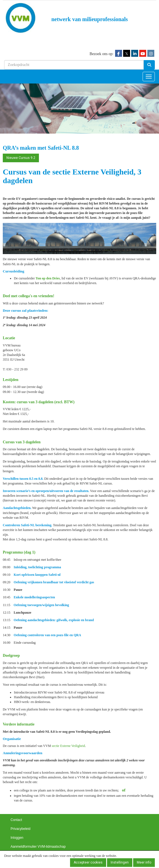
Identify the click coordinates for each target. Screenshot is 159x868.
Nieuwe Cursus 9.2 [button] (21, 158)
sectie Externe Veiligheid (68, 746)
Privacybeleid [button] (20, 829)
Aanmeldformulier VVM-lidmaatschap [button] (38, 847)
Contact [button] (16, 820)
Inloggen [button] (17, 838)
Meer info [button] (144, 862)
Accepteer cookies (88, 862)
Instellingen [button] (120, 862)
